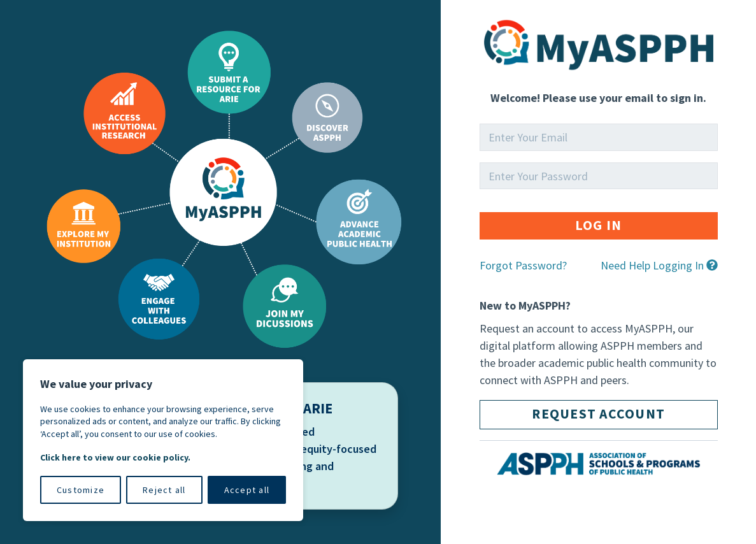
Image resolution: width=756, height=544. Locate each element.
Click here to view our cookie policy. (115, 457)
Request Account (598, 414)
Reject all (164, 490)
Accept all (247, 490)
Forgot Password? (523, 265)
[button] (659, 271)
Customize (81, 490)
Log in (599, 225)
